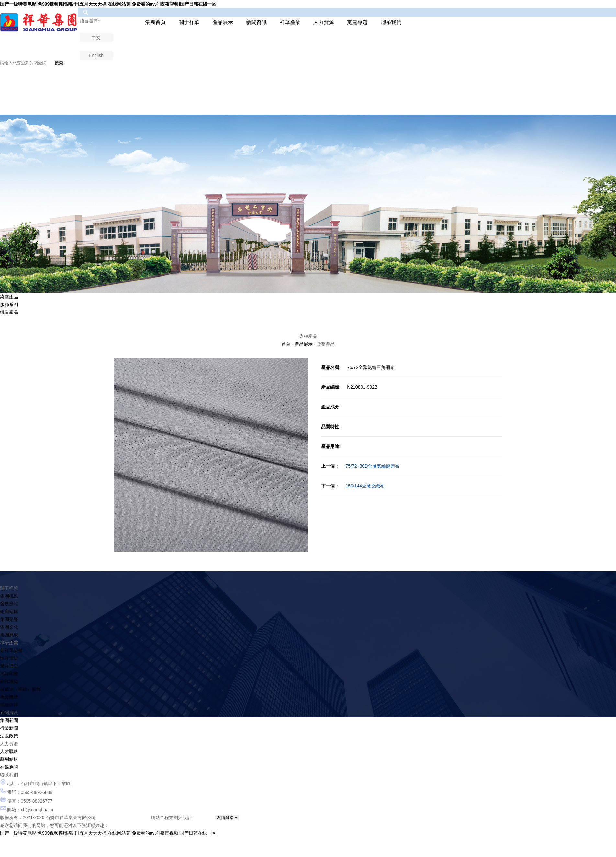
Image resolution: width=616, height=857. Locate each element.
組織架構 (9, 611)
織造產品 (9, 312)
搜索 (59, 63)
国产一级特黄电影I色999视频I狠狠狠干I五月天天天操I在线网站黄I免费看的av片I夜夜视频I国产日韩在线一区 (108, 4)
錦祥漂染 (9, 681)
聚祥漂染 (9, 666)
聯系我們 (391, 22)
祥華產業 (290, 22)
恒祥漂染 (9, 658)
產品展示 (223, 22)
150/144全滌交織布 (353, 486)
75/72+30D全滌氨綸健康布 (360, 466)
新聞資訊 (256, 22)
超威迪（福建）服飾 (20, 689)
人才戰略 (9, 751)
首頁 (286, 344)
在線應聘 (9, 767)
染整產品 (9, 297)
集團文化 (9, 627)
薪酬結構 (9, 759)
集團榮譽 (9, 619)
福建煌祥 (9, 705)
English (96, 55)
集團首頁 (155, 22)
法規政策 (9, 736)
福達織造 (9, 697)
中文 (96, 38)
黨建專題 (357, 22)
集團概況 (9, 596)
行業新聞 (9, 728)
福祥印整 (9, 674)
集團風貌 (9, 635)
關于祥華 (189, 22)
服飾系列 (9, 304)
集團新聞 (9, 720)
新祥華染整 (11, 650)
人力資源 (324, 22)
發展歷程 (9, 604)
